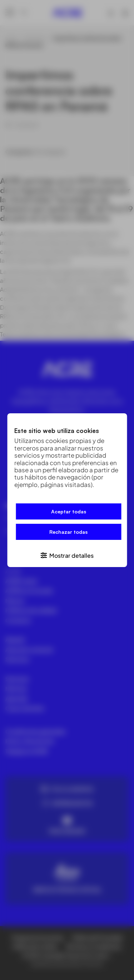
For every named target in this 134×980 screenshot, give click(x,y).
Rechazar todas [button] (68, 532)
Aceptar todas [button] (69, 511)
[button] (67, 555)
